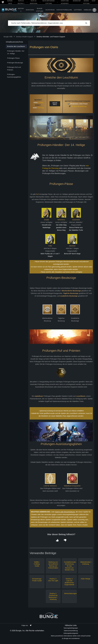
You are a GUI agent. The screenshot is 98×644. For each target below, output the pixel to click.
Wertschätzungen (69, 593)
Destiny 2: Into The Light (53, 580)
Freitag (41, 102)
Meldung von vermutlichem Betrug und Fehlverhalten (53, 565)
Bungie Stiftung (40, 10)
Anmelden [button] (88, 10)
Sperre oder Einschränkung (65, 512)
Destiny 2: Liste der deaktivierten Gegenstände (69, 582)
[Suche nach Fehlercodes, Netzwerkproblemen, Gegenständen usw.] (49, 23)
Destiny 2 (21, 10)
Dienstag (41, 108)
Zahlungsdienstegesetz (71, 633)
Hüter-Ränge (86, 579)
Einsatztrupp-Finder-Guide (37, 580)
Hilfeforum (50, 10)
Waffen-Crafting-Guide (37, 564)
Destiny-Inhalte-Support (25, 37)
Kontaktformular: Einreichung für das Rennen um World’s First (69, 566)
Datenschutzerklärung (71, 631)
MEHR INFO (55, 104)
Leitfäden (78, 10)
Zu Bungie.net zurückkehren (71, 638)
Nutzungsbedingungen (71, 628)
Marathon (30, 10)
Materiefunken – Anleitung (85, 563)
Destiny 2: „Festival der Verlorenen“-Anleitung (53, 596)
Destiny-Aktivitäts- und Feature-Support (51, 37)
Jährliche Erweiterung (79, 106)
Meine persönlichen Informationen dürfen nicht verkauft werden (71, 636)
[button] (57, 540)
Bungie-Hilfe (8, 37)
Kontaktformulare (64, 10)
